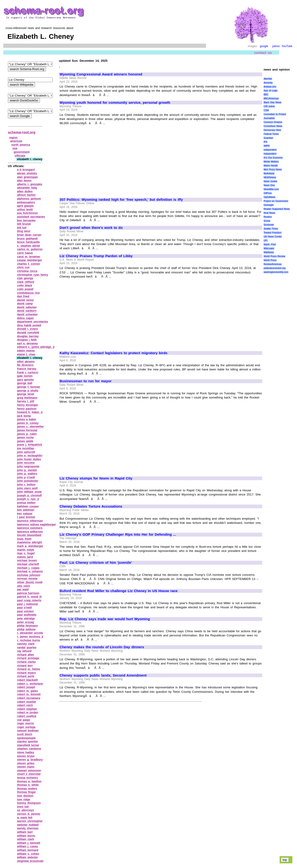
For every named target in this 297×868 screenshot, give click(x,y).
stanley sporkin (27, 742)
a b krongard (26, 170)
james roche (25, 437)
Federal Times (271, 134)
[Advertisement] (99, 159)
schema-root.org (22, 132)
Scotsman (269, 225)
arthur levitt (25, 210)
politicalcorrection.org (275, 268)
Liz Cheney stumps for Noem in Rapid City (96, 478)
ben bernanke (26, 220)
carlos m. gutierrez (30, 249)
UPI (266, 241)
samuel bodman (28, 731)
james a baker (27, 419)
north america (21, 145)
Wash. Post (270, 245)
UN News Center (273, 237)
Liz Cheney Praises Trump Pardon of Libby (96, 256)
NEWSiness (270, 177)
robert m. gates (27, 691)
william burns (26, 836)
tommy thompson (29, 803)
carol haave (25, 253)
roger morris (25, 723)
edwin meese (26, 351)
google (264, 46)
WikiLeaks (269, 248)
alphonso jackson (29, 199)
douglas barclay (28, 336)
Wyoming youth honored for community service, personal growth (115, 103)
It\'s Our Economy (273, 158)
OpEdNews (270, 197)
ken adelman (26, 510)
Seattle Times (271, 229)
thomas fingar (26, 792)
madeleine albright (29, 542)
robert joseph (26, 687)
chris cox (23, 267)
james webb (25, 441)
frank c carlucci (27, 372)
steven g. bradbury (30, 760)
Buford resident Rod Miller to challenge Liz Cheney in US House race (119, 591)
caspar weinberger (29, 260)
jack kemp (24, 416)
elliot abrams (26, 362)
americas (16, 141)
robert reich (25, 705)
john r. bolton (26, 485)
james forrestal (27, 430)
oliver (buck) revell (30, 582)
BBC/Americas (271, 99)
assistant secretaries (31, 217)
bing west (24, 231)
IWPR (267, 146)
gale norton (25, 376)
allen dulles (25, 191)
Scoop (267, 221)
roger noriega (26, 727)
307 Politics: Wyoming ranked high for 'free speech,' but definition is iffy (121, 200)
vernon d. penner (29, 814)
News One (269, 185)
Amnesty (268, 83)
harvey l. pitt (26, 401)
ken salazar (25, 514)
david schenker (27, 314)
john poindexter (28, 481)
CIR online (269, 106)
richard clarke (26, 662)
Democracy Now (272, 130)
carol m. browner (29, 257)
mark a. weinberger (30, 546)
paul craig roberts (29, 600)
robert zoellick (27, 716)
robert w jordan (27, 713)
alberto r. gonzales (30, 184)
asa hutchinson (27, 213)
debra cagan (25, 318)
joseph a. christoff (29, 496)
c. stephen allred (28, 246)
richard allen (25, 655)
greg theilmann (27, 398)
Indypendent (270, 154)
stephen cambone (29, 749)
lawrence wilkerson (30, 532)
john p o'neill (26, 477)
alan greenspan (27, 177)
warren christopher (30, 821)
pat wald (23, 589)
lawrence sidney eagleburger (36, 525)
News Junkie (270, 181)
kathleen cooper (28, 506)
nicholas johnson (29, 575)
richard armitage (28, 658)
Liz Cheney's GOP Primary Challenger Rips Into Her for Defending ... (118, 534)
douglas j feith (27, 340)
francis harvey (27, 369)
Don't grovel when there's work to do (91, 228)
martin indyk (25, 550)
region (13, 138)
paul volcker (25, 611)
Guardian (268, 138)
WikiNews (269, 252)
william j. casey (27, 846)
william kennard (28, 850)
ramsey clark (26, 644)
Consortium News (273, 126)
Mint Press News (273, 170)
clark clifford (26, 282)
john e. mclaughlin (30, 456)
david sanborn (27, 311)
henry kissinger (27, 405)
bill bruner (24, 224)
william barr (25, 832)
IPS (265, 142)
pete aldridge (26, 619)
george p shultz (28, 391)
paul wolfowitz (27, 615)
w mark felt (25, 818)
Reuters (268, 217)
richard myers (26, 673)
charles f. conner (28, 264)
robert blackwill (27, 680)
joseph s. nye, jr (28, 499)
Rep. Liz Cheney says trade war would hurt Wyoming (105, 619)
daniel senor (25, 300)
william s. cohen (28, 854)
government (22, 152)
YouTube (287, 46)
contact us (263, 53)
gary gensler (25, 380)
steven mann (26, 767)
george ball (25, 383)
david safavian (27, 307)
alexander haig (27, 188)
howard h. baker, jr (30, 412)
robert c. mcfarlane (30, 684)
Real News (269, 213)
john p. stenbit (27, 470)
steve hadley (26, 752)
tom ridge (23, 800)
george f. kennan (28, 387)
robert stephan (27, 709)
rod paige (23, 720)
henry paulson (27, 409)
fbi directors (25, 365)
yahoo (276, 46)
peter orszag (25, 622)
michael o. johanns (30, 571)
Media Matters (271, 162)
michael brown (27, 560)
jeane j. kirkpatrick (29, 445)
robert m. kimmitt (29, 694)
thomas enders (27, 789)
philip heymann (27, 626)
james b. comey (28, 423)
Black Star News (273, 102)
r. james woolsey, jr (30, 637)
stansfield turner (28, 745)
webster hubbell (28, 825)
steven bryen (26, 756)
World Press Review (274, 256)
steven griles (26, 763)
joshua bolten (26, 503)
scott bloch (25, 734)
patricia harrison (28, 593)
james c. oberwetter (30, 427)
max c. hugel (26, 553)
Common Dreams (273, 122)
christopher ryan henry (32, 275)
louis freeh (24, 539)
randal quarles (27, 648)
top (285, 860)
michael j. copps (28, 568)
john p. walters (27, 474)
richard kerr (25, 666)
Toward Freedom (273, 233)
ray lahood (24, 651)
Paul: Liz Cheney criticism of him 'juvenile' (96, 563)
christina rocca (27, 271)
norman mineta (27, 579)
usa (15, 148)
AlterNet (268, 79)
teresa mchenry (27, 778)
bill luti (22, 228)
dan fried (23, 296)
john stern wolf (27, 488)
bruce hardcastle (28, 242)
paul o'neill (24, 608)
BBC (266, 95)
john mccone (26, 463)
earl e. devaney (27, 343)
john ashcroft (26, 452)
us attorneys (25, 810)
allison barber (26, 195)
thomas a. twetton (29, 781)
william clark (25, 839)
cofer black (24, 285)
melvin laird (25, 557)
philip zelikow (26, 629)
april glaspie (25, 206)
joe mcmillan (26, 448)
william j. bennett (29, 843)
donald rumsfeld (28, 333)
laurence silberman (30, 521)
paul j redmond (27, 604)
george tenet (26, 394)
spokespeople (26, 738)
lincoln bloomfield (29, 535)
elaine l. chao (26, 354)
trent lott (23, 807)
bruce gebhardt (27, 239)
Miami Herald (271, 166)
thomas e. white (28, 785)
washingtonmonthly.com (276, 272)
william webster (27, 857)
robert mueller (26, 702)
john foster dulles (29, 459)
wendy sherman (28, 828)
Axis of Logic (271, 91)
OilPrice (268, 193)
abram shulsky (27, 173)
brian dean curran (29, 235)
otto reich (23, 586)
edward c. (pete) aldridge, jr (36, 347)
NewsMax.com (271, 189)
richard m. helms (28, 669)
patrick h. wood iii (29, 597)
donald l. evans (27, 329)
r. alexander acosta (30, 633)
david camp (25, 304)
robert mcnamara (29, 698)
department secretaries (32, 322)
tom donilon (25, 796)
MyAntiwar (269, 173)
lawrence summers (30, 528)
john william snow (29, 492)
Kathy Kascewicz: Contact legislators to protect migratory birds (114, 353)
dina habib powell (29, 325)
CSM (266, 110)
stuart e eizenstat (29, 774)
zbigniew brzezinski (30, 861)
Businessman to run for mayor (86, 381)
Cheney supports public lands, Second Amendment (103, 675)
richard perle (26, 676)
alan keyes (24, 181)
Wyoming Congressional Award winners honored (101, 74)
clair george (25, 278)
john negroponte (28, 466)
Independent (270, 150)
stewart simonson (29, 771)
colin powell (25, 289)
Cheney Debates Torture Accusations (91, 506)
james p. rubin (27, 434)
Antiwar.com (270, 87)
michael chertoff (28, 564)
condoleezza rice (28, 293)
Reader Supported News (277, 209)
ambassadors (26, 202)
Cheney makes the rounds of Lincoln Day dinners (102, 647)
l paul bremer (26, 517)
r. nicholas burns (28, 640)
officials (20, 156)
